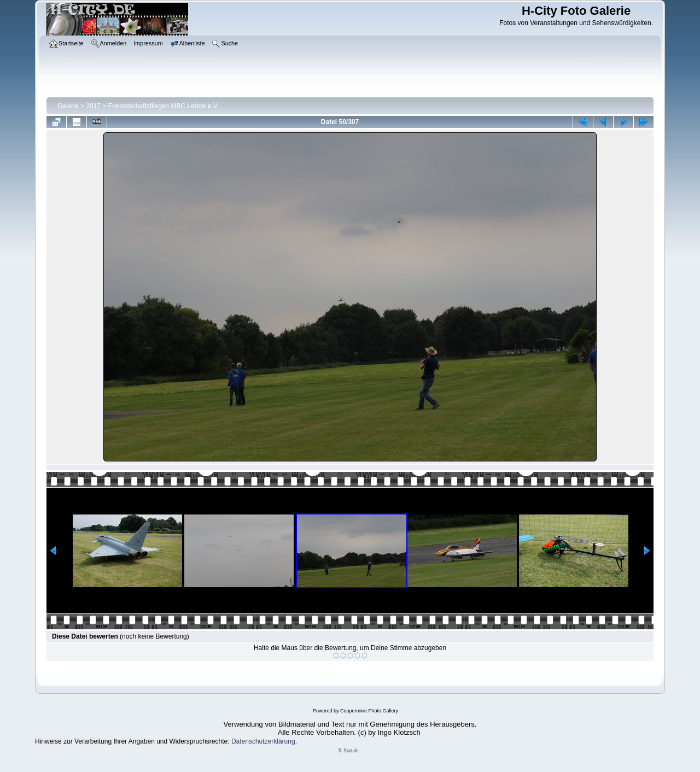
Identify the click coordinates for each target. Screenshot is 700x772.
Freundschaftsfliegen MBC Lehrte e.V (163, 106)
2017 (93, 106)
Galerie (68, 106)
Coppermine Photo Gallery (369, 711)
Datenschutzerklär (258, 741)
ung (290, 741)
